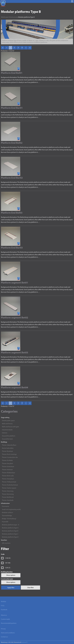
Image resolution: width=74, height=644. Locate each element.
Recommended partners (9, 623)
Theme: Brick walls (8, 476)
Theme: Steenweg (8, 491)
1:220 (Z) (8, 568)
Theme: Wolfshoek (8, 497)
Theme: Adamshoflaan (9, 445)
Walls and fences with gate (10, 427)
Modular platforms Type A (10, 528)
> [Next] (26, 48)
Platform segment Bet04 (15, 388)
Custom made (5, 619)
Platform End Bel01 (12, 73)
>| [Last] (30, 48)
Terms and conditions (8, 633)
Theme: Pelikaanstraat (9, 482)
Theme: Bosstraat (7, 451)
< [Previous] (7, 48)
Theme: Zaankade (8, 500)
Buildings (4, 442)
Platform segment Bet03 (15, 353)
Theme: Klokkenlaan (8, 473)
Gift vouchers (6, 543)
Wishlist (3, 602)
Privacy (3, 629)
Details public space (8, 421)
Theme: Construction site (10, 457)
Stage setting (5, 418)
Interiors (5, 433)
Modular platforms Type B (10, 531)
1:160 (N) (8, 558)
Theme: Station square (9, 488)
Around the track (7, 439)
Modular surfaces (7, 513)
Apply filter (11, 588)
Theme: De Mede (7, 461)
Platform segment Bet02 (15, 318)
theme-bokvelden (8, 448)
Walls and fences (7, 424)
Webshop (4, 17)
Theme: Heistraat (7, 470)
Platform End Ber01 (12, 108)
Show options (11, 575)
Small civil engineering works (11, 510)
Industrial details (7, 430)
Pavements (5, 506)
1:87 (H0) (8, 563)
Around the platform (9, 436)
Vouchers (4, 540)
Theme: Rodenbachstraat (10, 485)
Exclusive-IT (24, 642)
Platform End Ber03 (12, 248)
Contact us (4, 637)
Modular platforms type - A (11, 525)
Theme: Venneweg (8, 494)
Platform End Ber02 (12, 178)
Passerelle (5, 522)
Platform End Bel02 (12, 143)
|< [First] (3, 48)
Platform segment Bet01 (15, 283)
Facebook (4, 610)
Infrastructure (5, 503)
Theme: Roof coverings (9, 454)
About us (4, 615)
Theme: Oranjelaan (8, 479)
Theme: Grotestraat (8, 467)
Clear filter (30, 588)
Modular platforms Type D (10, 537)
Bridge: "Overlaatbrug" (9, 519)
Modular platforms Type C (10, 534)
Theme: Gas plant (7, 464)
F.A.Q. (3, 606)
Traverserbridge (7, 516)
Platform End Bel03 (12, 213)
